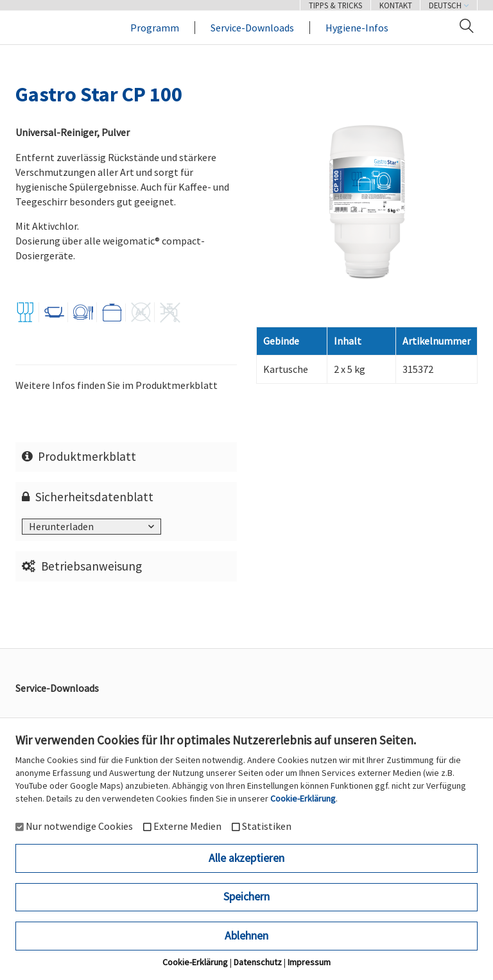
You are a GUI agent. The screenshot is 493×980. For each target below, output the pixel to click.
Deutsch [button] (449, 5)
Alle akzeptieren (246, 858)
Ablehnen (246, 936)
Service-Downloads (252, 28)
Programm (155, 28)
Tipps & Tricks (335, 5)
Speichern (246, 897)
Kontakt (396, 5)
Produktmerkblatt (79, 456)
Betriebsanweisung (82, 566)
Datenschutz (258, 962)
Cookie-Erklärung (303, 798)
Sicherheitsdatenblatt (88, 497)
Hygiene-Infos (357, 28)
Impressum (309, 962)
